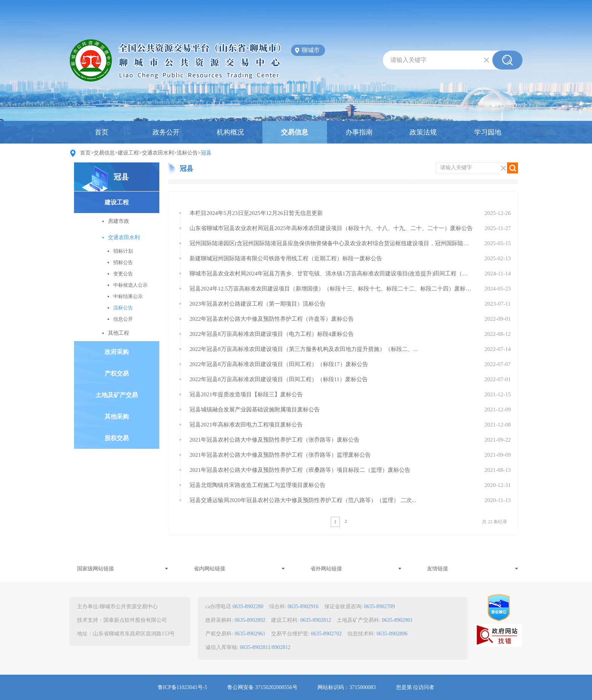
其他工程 (119, 333)
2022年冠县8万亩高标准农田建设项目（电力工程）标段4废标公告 (272, 334)
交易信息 (294, 132)
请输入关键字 (409, 60)
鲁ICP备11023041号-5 (183, 687)
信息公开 (123, 319)
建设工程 (128, 153)
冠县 (121, 177)
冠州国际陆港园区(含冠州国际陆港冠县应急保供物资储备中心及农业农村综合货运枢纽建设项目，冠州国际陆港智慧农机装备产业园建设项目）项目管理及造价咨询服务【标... (331, 243)
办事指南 (359, 132)
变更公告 (123, 274)
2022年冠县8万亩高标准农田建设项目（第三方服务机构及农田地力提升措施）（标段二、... (304, 349)
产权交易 (117, 373)
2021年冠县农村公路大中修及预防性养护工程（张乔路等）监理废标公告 (280, 455)
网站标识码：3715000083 (347, 687)
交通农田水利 (158, 153)
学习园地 (488, 132)
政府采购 (117, 352)
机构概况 (230, 132)
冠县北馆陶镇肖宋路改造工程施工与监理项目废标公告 (257, 485)
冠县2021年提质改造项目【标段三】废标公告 (246, 394)
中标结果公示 (128, 296)
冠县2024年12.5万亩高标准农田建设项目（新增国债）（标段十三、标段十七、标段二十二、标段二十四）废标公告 (331, 289)
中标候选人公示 (130, 285)
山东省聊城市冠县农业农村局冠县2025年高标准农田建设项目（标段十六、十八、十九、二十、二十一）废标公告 (331, 228)
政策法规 (423, 132)
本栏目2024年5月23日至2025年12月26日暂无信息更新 (256, 213)
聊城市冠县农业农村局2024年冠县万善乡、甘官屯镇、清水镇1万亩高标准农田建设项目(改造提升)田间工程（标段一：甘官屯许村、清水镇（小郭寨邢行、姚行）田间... (331, 274)
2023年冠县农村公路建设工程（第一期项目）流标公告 (257, 304)
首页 (102, 132)
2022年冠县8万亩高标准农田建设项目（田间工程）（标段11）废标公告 (279, 379)
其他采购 (117, 416)
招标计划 (123, 251)
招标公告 (123, 262)
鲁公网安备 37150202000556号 (262, 687)
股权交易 (117, 438)
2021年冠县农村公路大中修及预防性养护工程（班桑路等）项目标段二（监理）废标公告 (300, 470)
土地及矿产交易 (117, 395)
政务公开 (166, 132)
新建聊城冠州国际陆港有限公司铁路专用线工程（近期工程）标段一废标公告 (286, 258)
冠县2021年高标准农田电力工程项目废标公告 (246, 425)
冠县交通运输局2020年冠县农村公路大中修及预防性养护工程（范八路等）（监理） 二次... (303, 500)
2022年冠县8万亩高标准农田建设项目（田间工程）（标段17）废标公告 (279, 364)
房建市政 (119, 221)
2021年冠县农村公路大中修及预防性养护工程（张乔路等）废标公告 (274, 440)
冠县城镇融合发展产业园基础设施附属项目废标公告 (255, 409)
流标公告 (187, 153)
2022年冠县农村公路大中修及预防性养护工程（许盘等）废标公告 (272, 319)
